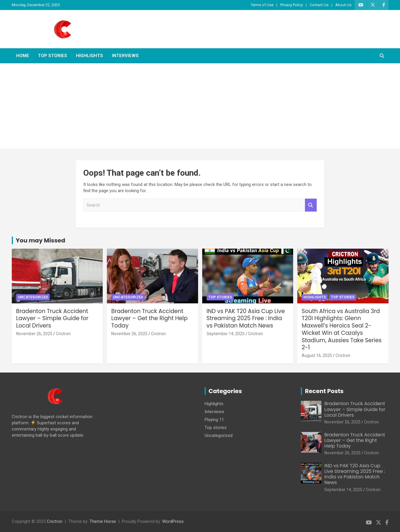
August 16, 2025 (317, 355)
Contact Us (319, 5)
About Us (343, 5)
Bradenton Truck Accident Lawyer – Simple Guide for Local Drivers (52, 318)
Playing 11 (214, 420)
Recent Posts (324, 391)
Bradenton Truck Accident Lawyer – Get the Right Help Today (149, 318)
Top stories (53, 56)
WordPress (173, 521)
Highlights (89, 56)
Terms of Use (262, 5)
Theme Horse (103, 521)
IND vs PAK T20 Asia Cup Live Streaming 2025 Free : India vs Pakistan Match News (246, 318)
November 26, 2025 (34, 334)
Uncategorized (33, 297)
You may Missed (41, 240)
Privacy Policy (292, 5)
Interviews (125, 56)
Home (23, 56)
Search (311, 205)
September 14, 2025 (226, 334)
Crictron (63, 334)
